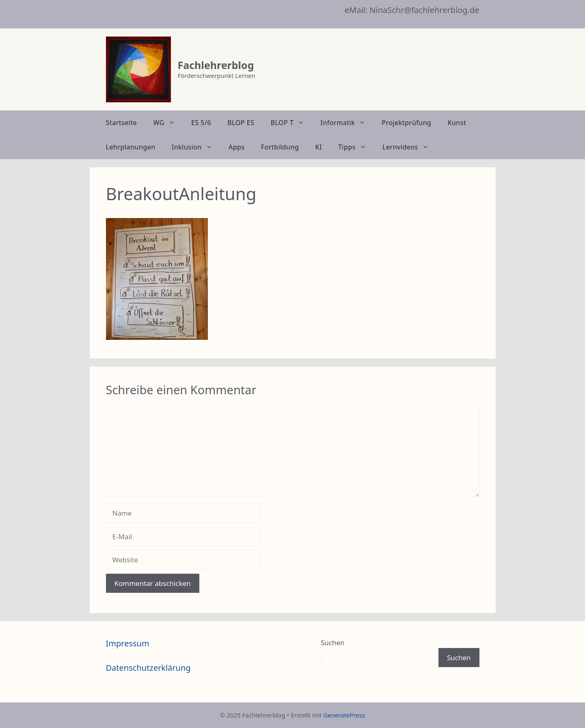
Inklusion (196, 147)
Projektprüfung (406, 123)
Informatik (347, 123)
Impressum (128, 643)
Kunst (457, 123)
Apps (237, 147)
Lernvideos (410, 147)
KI (319, 147)
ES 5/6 (201, 123)
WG (168, 123)
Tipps (356, 147)
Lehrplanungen (131, 147)
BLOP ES (241, 123)
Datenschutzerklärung (148, 668)
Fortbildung (280, 147)
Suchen (333, 643)
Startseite (122, 123)
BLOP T (292, 123)
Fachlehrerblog (216, 65)
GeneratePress (344, 715)
